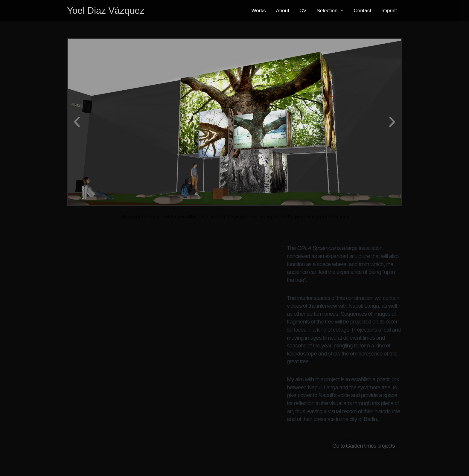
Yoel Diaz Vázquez (106, 11)
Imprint (389, 11)
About (282, 11)
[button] (77, 107)
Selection (327, 11)
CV (303, 11)
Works (259, 11)
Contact (362, 11)
